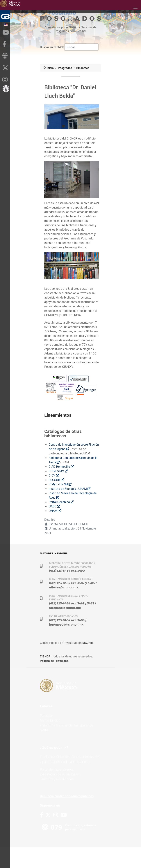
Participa (46, 715)
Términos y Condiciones (57, 779)
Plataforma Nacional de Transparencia (67, 725)
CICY (54, 475)
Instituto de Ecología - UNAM (70, 489)
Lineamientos (58, 415)
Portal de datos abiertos (57, 769)
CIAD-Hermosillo (61, 467)
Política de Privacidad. (55, 661)
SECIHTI (88, 643)
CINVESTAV (58, 471)
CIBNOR (45, 656)
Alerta (44, 730)
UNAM (55, 511)
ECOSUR (56, 480)
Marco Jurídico (50, 720)
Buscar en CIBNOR (52, 47)
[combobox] (81, 47)
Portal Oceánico (61, 502)
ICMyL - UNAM (60, 484)
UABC (54, 506)
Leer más (84, 762)
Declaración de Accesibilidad (60, 774)
